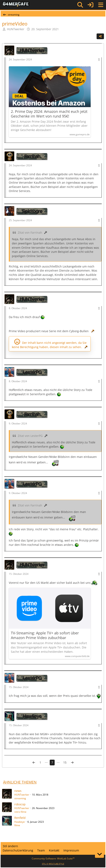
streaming (20, 798)
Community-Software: (53, 859)
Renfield (20, 818)
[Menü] (101, 5)
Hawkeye (20, 822)
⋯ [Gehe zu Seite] (46, 762)
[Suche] (80, 5)
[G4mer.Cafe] (16, 5)
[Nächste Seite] (72, 763)
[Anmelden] (90, 5)
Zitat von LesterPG (30, 436)
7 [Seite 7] (52, 762)
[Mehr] (99, 60)
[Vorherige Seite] (34, 763)
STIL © (53, 864)
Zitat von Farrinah (30, 233)
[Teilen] (100, 36)
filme (17, 825)
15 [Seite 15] (65, 762)
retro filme (20, 812)
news (18, 791)
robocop (20, 804)
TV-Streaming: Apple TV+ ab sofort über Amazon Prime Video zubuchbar (45, 635)
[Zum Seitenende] (99, 854)
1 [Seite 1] (40, 762)
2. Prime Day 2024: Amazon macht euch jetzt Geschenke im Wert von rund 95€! (49, 114)
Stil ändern (10, 846)
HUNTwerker (22, 795)
